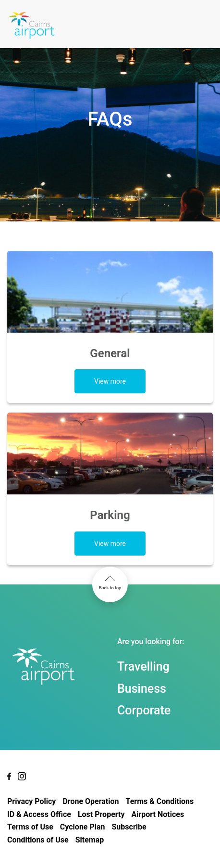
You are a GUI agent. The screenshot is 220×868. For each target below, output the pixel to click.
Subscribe (129, 827)
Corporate (144, 710)
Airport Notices (158, 814)
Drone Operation (91, 801)
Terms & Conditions (159, 801)
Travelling (143, 667)
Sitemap (90, 840)
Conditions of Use (38, 840)
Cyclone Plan (83, 827)
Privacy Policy (31, 801)
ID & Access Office (39, 814)
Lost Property (101, 814)
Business (142, 689)
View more (110, 381)
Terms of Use (30, 827)
